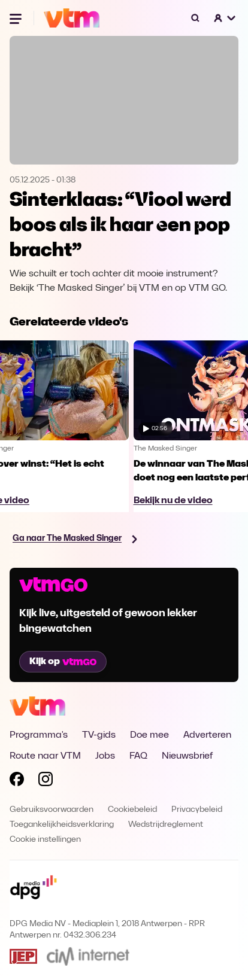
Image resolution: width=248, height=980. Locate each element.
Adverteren (207, 735)
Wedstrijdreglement (166, 825)
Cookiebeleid (132, 810)
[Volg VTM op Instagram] (46, 781)
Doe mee (149, 735)
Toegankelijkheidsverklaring (62, 825)
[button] (225, 18)
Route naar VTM (45, 756)
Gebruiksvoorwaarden (52, 810)
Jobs (105, 756)
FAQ (138, 756)
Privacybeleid (197, 810)
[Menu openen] (17, 18)
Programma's (39, 735)
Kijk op (63, 662)
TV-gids (99, 735)
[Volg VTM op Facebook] (17, 781)
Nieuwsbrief (187, 756)
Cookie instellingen (45, 840)
